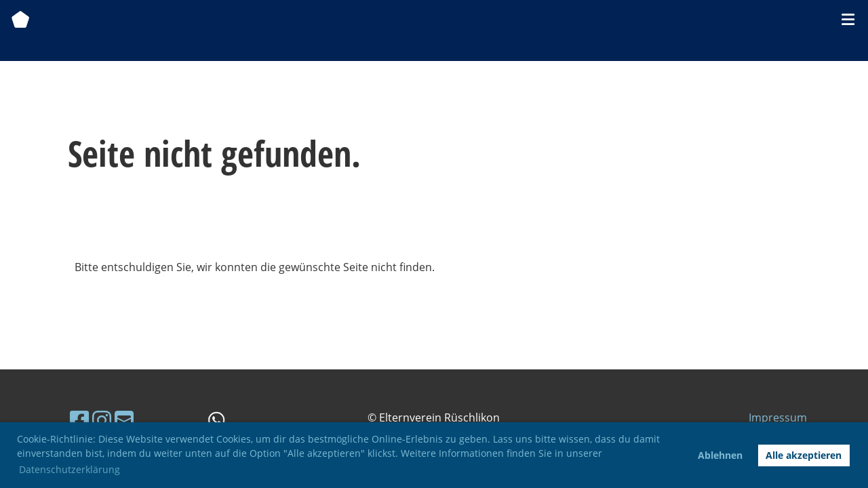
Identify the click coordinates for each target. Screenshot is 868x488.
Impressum (778, 418)
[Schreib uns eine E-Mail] (124, 420)
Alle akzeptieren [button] (804, 455)
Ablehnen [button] (720, 455)
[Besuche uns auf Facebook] (79, 420)
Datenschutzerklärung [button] (70, 469)
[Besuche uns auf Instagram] (102, 420)
